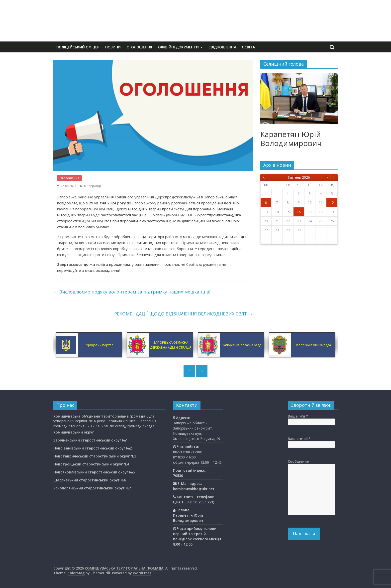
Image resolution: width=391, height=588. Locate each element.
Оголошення (139, 47)
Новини (113, 47)
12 (332, 203)
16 (299, 212)
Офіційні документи (178, 47)
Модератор (93, 186)
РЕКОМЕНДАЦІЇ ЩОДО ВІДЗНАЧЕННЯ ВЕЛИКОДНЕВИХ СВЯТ (184, 314)
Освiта (248, 47)
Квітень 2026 (299, 177)
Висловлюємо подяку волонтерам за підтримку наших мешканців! (132, 292)
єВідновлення (222, 47)
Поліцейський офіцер (78, 47)
